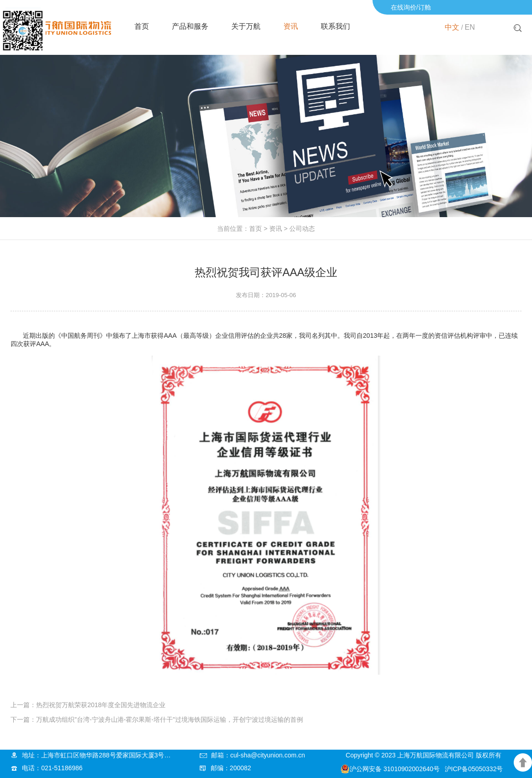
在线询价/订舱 (411, 7)
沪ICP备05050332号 (474, 769)
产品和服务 (190, 26)
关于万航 (246, 26)
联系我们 (335, 26)
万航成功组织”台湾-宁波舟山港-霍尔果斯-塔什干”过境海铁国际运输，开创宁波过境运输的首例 (169, 719)
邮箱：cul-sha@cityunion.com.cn (258, 755)
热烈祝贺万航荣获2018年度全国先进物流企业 (101, 705)
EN (470, 27)
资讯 (291, 26)
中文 (452, 27)
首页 (142, 26)
